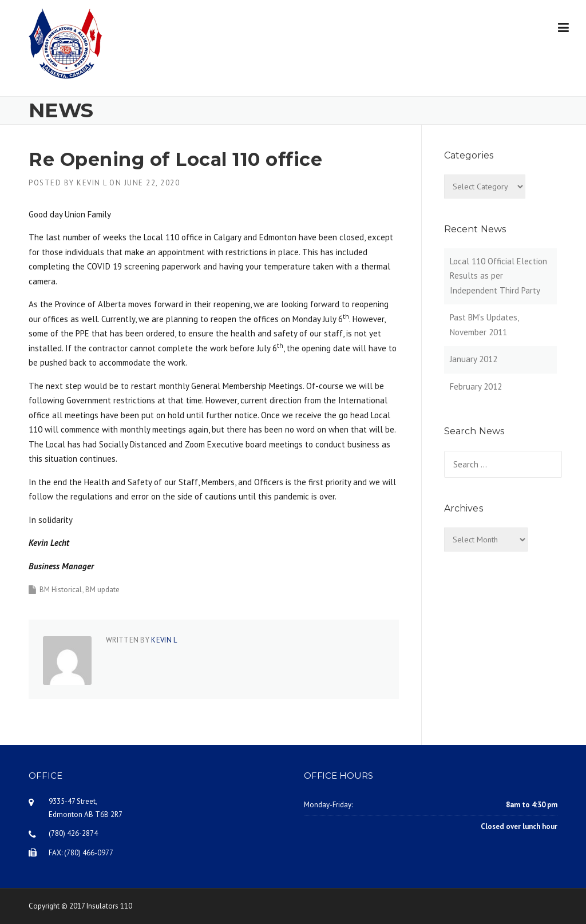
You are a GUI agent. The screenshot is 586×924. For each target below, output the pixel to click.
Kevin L (92, 183)
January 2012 (474, 359)
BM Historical (61, 590)
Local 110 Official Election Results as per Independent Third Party (498, 276)
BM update (102, 590)
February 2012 (476, 386)
